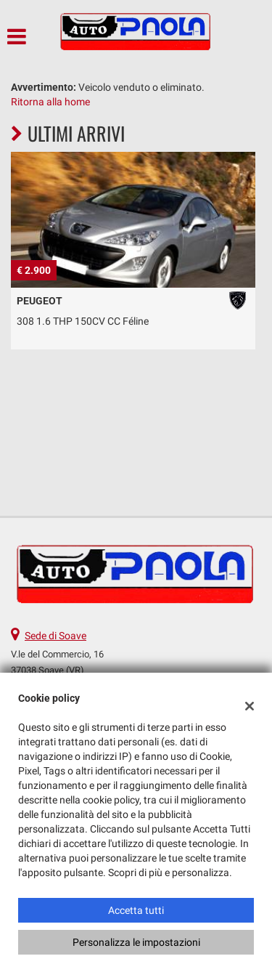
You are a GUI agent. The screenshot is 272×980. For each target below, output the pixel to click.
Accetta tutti (136, 910)
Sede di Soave (55, 636)
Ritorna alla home (50, 102)
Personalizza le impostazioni (136, 942)
